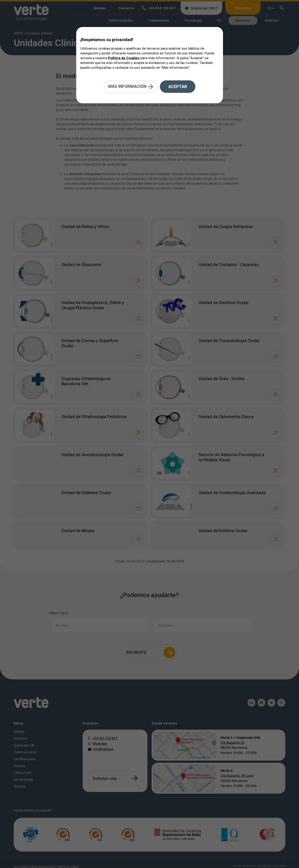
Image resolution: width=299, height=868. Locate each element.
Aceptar (178, 87)
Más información (131, 87)
